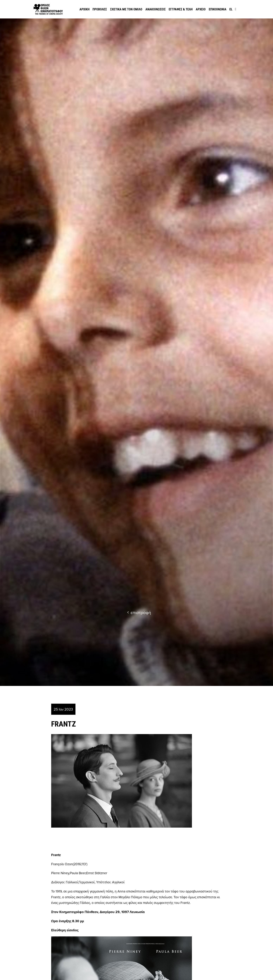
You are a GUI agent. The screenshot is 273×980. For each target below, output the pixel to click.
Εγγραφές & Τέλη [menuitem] (181, 9)
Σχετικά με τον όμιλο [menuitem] (126, 9)
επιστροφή (139, 612)
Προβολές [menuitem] (100, 9)
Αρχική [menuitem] (85, 9)
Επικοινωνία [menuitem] (218, 9)
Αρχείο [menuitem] (201, 9)
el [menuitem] (231, 9)
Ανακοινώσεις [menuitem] (156, 9)
